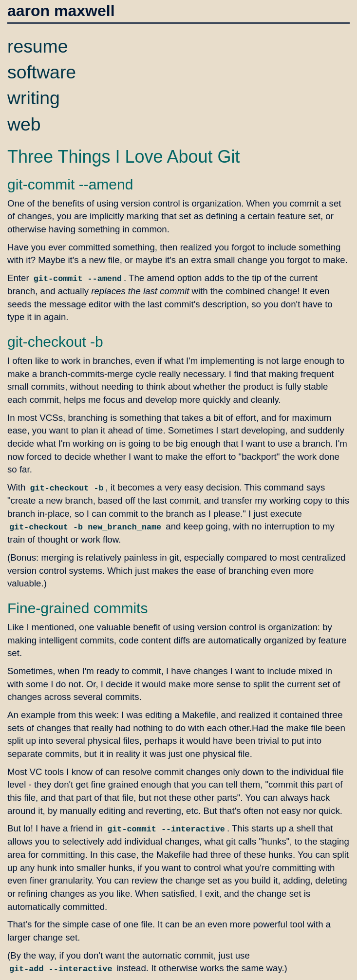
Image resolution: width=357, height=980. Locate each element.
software (42, 72)
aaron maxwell (61, 11)
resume (38, 46)
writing (34, 98)
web (24, 124)
